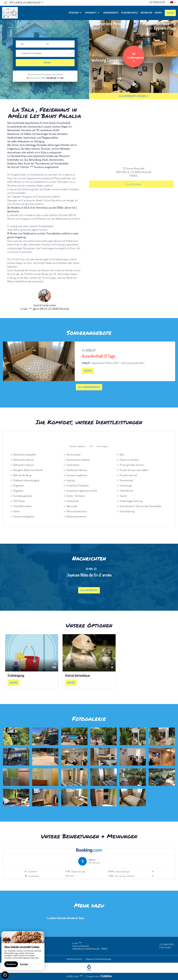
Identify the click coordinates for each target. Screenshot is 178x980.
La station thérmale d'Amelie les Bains (65, 918)
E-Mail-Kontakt (164, 947)
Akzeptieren (11, 964)
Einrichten (24, 964)
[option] (89, 361)
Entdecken (75, 13)
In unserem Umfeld (130, 13)
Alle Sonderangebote (89, 387)
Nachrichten (146, 13)
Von (22, 44)
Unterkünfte (92, 13)
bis (48, 44)
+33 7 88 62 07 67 (165, 945)
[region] (23, 951)
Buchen (170, 13)
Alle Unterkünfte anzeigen (134, 96)
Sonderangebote (111, 13)
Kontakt (158, 13)
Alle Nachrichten (89, 590)
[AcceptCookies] (5, 975)
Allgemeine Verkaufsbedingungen (99, 959)
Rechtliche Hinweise (74, 959)
